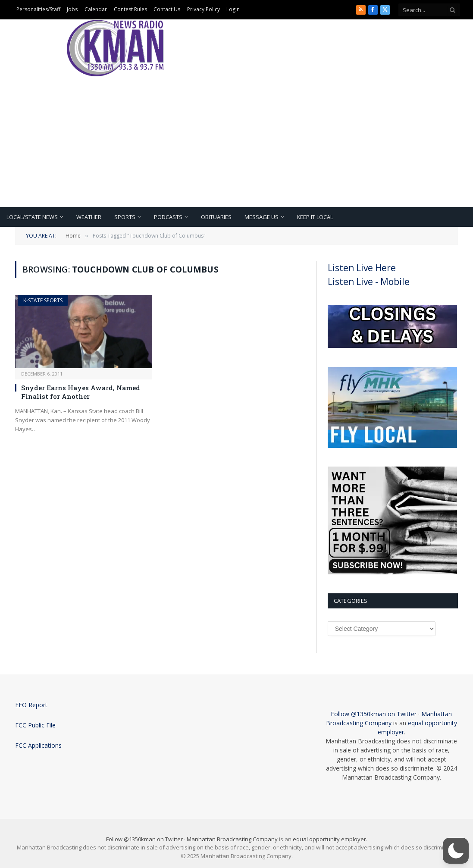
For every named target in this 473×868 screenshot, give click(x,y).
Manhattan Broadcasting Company (232, 839)
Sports (125, 217)
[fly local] (392, 446)
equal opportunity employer (329, 839)
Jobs (72, 9)
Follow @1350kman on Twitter (374, 714)
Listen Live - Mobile (369, 282)
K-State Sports (43, 300)
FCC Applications (38, 745)
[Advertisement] (236, 142)
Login (233, 9)
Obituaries (216, 217)
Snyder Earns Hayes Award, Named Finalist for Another (81, 392)
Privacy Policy (204, 9)
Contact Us (167, 9)
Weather (89, 217)
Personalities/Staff (38, 9)
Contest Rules (130, 9)
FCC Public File (35, 725)
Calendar (96, 9)
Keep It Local (315, 217)
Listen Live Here (362, 268)
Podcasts (168, 217)
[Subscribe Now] (392, 572)
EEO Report (31, 705)
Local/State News (32, 217)
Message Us (262, 217)
